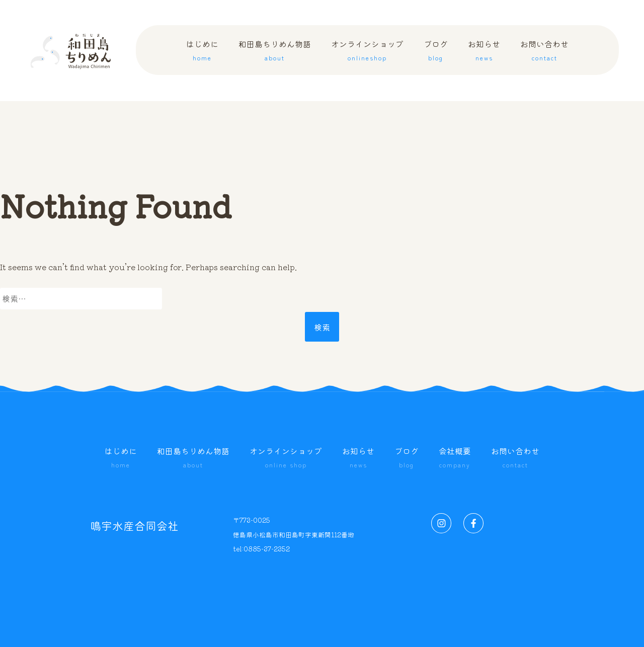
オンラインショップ (286, 458)
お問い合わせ (515, 458)
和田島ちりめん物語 (193, 458)
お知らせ (358, 458)
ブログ (407, 458)
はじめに (121, 458)
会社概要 (455, 458)
